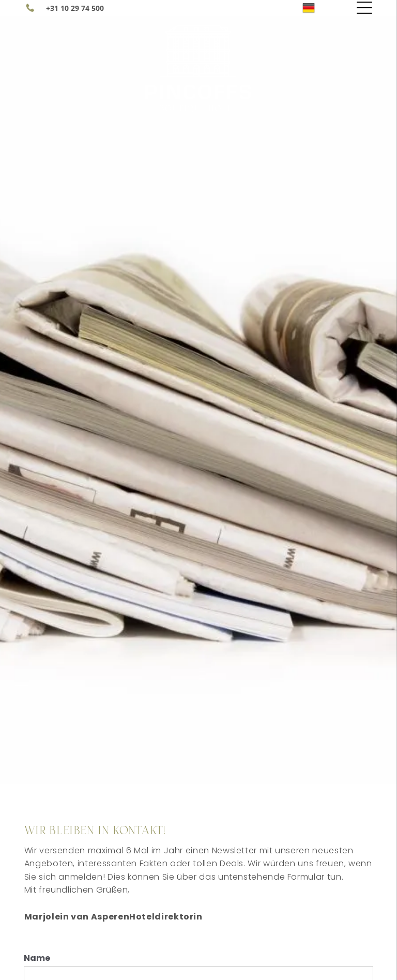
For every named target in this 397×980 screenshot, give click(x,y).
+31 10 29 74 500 (75, 8)
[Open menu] (364, 8)
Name (37, 958)
